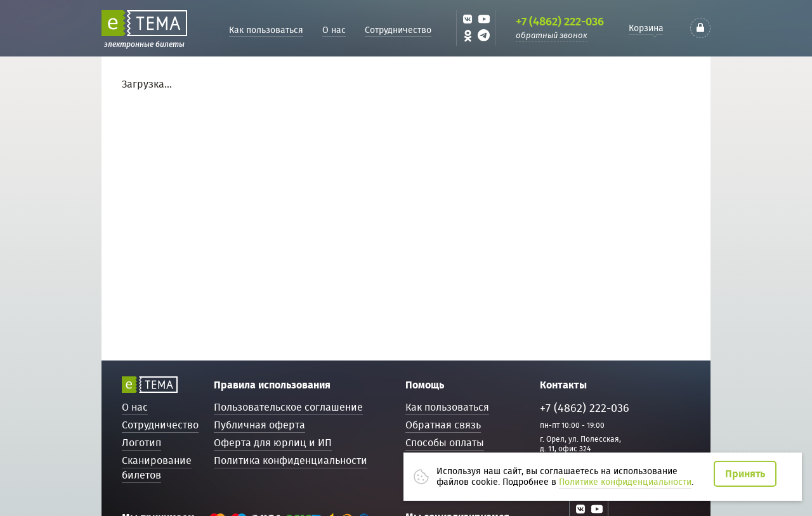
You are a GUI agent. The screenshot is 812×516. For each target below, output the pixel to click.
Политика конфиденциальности (291, 460)
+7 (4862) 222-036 (560, 22)
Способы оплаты (445, 443)
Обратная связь (443, 425)
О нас (334, 30)
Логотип (141, 443)
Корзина (646, 28)
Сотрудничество (398, 30)
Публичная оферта (259, 425)
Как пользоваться (266, 30)
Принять (745, 474)
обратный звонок (552, 35)
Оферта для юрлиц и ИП (273, 443)
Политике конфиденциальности (625, 482)
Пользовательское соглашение (288, 407)
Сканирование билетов (157, 468)
